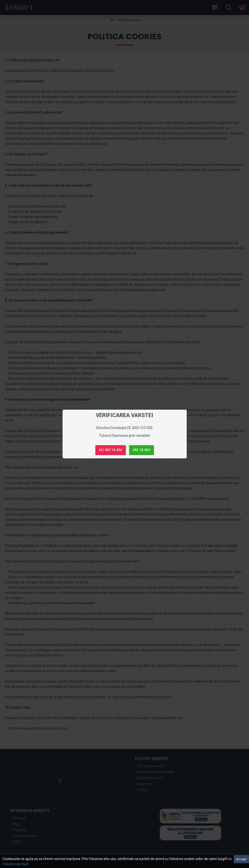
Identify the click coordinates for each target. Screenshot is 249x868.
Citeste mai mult (15, 864)
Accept (241, 859)
